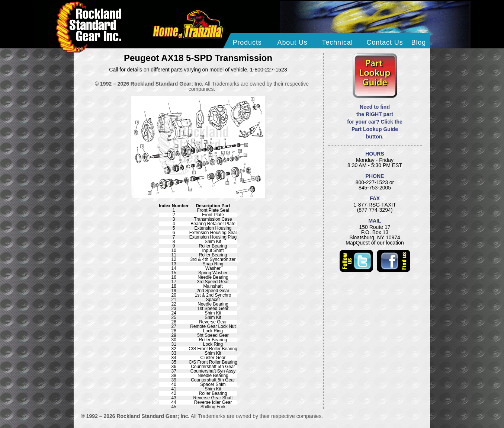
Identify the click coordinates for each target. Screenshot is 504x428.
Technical (338, 42)
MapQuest (358, 243)
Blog (419, 42)
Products (247, 42)
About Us (293, 42)
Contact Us (385, 42)
